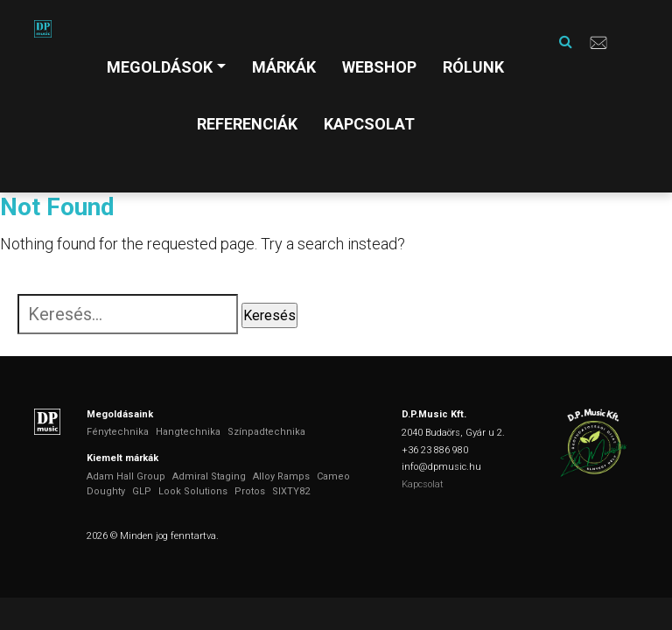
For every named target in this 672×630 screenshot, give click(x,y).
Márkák (284, 67)
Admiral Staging (209, 476)
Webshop (379, 67)
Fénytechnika (118, 432)
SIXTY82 (291, 491)
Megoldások (160, 67)
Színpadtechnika (266, 432)
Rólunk (473, 67)
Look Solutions (193, 491)
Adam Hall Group (126, 476)
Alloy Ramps (281, 476)
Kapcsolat (369, 124)
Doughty (106, 491)
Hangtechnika (188, 432)
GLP (142, 491)
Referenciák (247, 124)
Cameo (333, 476)
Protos (250, 491)
